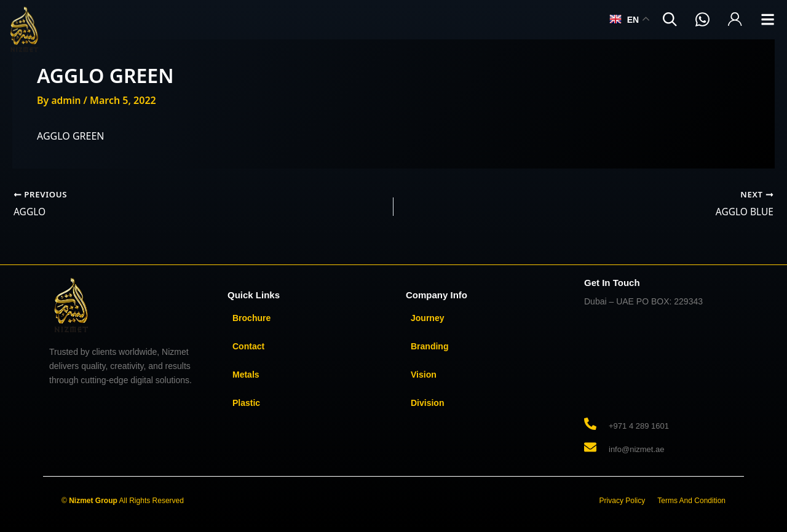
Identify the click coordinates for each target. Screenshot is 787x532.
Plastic (246, 403)
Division (427, 403)
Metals (246, 375)
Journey (427, 318)
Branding (429, 346)
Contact (248, 346)
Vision (424, 375)
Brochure (251, 318)
